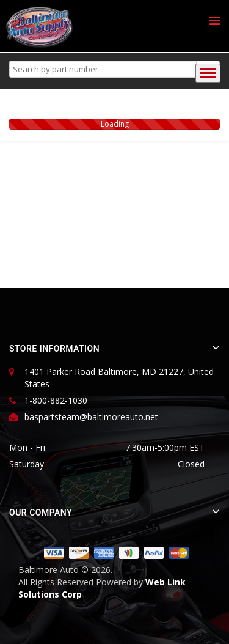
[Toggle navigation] (208, 73)
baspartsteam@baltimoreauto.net (91, 417)
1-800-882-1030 (56, 400)
